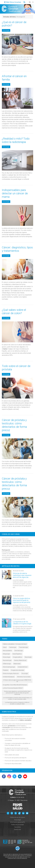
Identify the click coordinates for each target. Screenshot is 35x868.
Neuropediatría (7, 651)
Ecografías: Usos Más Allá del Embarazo (15, 685)
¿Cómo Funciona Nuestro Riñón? (13, 688)
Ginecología (7, 657)
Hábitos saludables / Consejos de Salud (15, 644)
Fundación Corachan (15, 539)
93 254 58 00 (20, 797)
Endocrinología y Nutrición (11, 673)
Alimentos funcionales (24, 677)
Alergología (6, 654)
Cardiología (13, 647)
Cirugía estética (17, 657)
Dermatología (19, 651)
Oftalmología (7, 664)
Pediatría (6, 670)
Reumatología (7, 660)
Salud (5, 647)
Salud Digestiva (17, 654)
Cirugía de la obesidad (17, 670)
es (30, 2)
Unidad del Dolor (23, 667)
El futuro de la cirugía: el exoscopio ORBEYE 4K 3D (17, 681)
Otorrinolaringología (9, 667)
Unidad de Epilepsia (9, 677)
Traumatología (23, 647)
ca (33, 2)
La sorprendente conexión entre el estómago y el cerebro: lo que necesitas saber (17, 698)
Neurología (28, 657)
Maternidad (17, 664)
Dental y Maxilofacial (20, 660)
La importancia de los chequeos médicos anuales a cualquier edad (17, 703)
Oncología (6, 30)
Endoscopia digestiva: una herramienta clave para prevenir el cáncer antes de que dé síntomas (17, 693)
